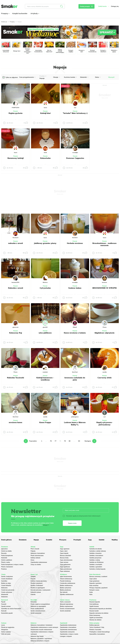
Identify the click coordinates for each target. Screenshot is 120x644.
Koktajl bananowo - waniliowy (45, 379)
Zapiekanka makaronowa (39, 562)
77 (55, 441)
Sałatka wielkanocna (67, 594)
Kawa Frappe (45, 422)
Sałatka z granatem (96, 567)
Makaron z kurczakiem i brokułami (42, 625)
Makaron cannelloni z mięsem (40, 641)
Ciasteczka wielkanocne (68, 583)
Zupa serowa (64, 562)
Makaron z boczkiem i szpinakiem (41, 639)
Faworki (4, 604)
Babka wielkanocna (66, 585)
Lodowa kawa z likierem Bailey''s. (75, 424)
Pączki (3, 602)
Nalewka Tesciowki (15, 378)
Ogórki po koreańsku (96, 618)
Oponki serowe (6, 606)
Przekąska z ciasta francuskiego (100, 632)
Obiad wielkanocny (66, 579)
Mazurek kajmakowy (67, 604)
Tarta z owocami (65, 602)
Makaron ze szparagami (38, 606)
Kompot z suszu (94, 590)
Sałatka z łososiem (95, 553)
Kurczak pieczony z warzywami (40, 590)
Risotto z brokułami (37, 585)
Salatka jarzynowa (95, 558)
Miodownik (5, 594)
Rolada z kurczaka (95, 630)
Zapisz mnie (72, 523)
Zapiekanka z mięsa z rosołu (69, 634)
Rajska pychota (16, 113)
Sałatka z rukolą (95, 560)
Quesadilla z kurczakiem (97, 634)
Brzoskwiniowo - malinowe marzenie (104, 244)
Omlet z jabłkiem (7, 560)
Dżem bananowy (95, 615)
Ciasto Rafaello (6, 585)
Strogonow (5, 630)
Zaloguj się (115, 6)
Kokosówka (45, 158)
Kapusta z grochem (95, 583)
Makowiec (4, 588)
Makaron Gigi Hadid (37, 636)
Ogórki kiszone (94, 606)
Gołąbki (33, 577)
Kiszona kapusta (95, 602)
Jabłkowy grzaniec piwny (45, 243)
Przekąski (77, 540)
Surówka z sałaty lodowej (98, 551)
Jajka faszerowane (66, 577)
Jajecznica (4, 549)
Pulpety (33, 551)
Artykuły (35, 13)
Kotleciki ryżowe (36, 592)
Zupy (90, 540)
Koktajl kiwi (45, 113)
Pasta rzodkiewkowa (37, 609)
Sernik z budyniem (7, 577)
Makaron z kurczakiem (38, 553)
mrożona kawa (15, 422)
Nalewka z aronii (16, 288)
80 (70, 441)
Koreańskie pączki (7, 613)
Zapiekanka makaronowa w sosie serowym (44, 627)
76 (51, 441)
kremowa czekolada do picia (75, 379)
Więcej (45, 525)
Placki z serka (6, 562)
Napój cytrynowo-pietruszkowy (104, 424)
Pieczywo (63, 540)
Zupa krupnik (64, 553)
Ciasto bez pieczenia (8, 590)
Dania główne (6, 540)
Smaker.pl (4, 22)
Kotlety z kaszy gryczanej (39, 581)
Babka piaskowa (65, 590)
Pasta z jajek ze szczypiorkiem (40, 604)
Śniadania (23, 540)
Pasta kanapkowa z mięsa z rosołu (12, 565)
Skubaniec (4, 597)
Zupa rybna (93, 579)
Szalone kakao (75, 288)
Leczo (3, 625)
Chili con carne (6, 634)
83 (79, 441)
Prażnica (4, 569)
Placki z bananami (7, 567)
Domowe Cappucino (75, 158)
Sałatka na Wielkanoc (97, 562)
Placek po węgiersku (8, 627)
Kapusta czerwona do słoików (99, 613)
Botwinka (34, 602)
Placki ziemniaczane (37, 556)
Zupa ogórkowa (65, 567)
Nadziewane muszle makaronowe (41, 630)
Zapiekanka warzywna (67, 632)
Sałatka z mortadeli (96, 565)
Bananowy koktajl (16, 158)
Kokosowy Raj (16, 333)
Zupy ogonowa (65, 549)
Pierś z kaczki (35, 549)
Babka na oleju (6, 583)
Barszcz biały (64, 558)
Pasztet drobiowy (65, 581)
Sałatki (102, 540)
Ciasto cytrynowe (7, 592)
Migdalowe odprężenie (105, 333)
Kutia (91, 592)
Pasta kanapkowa (7, 556)
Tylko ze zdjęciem (12, 77)
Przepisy (5, 13)
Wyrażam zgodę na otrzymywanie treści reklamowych (82, 516)
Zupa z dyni (64, 551)
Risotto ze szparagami (38, 588)
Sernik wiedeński (36, 613)
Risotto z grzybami (37, 583)
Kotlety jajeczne (94, 625)
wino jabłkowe (45, 333)
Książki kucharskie (20, 13)
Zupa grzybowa (94, 581)
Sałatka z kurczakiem (96, 556)
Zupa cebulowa (65, 571)
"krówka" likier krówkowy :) (75, 113)
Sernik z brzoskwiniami (38, 611)
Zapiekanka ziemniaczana (68, 630)
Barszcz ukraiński (65, 556)
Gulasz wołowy (6, 632)
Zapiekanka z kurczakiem (68, 627)
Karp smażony (94, 585)
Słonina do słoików (95, 620)
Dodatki (49, 540)
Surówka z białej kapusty (97, 569)
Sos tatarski (64, 592)
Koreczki (4, 611)
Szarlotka (4, 581)
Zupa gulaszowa (65, 565)
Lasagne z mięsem (66, 636)
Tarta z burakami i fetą (97, 627)
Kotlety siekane (35, 558)
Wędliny (115, 540)
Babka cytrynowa (66, 588)
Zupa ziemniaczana (66, 560)
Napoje (16, 111)
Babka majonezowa (66, 606)
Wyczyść (111, 77)
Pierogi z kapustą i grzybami (98, 588)
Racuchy (4, 553)
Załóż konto (102, 6)
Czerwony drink (104, 378)
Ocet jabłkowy (94, 604)
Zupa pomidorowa (66, 569)
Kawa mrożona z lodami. (75, 333)
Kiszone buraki (94, 611)
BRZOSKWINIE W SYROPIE (105, 288)
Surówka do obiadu (96, 549)
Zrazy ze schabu (36, 565)
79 (65, 441)
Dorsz (32, 560)
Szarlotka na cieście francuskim (11, 609)
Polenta (33, 594)
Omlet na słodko (6, 551)
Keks (91, 594)
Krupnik (33, 579)
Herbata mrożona (75, 243)
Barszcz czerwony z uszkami (98, 577)
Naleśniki (4, 558)
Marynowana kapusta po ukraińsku (101, 609)
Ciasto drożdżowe (7, 579)
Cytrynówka (45, 288)
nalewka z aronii (15, 243)
